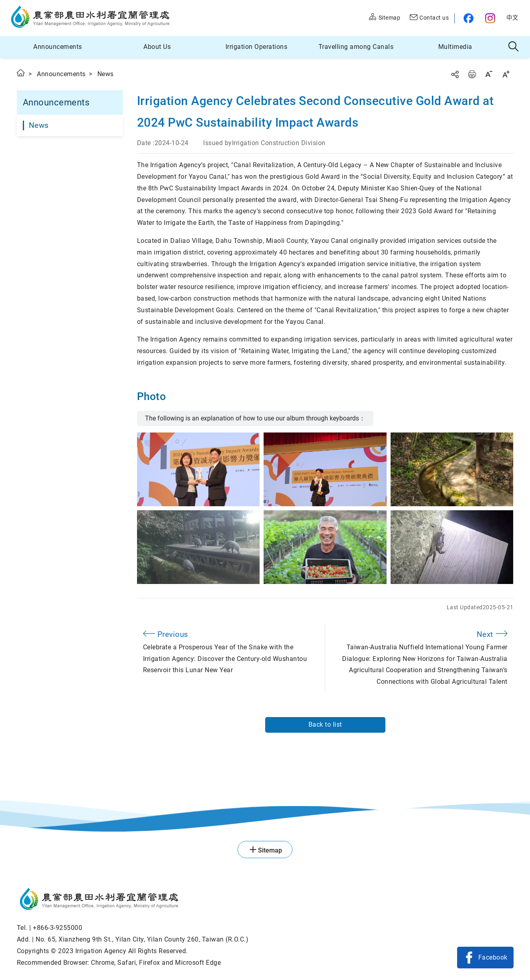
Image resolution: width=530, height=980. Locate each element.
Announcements (58, 47)
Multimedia (455, 47)
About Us (157, 47)
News (39, 125)
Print (472, 74)
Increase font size (506, 74)
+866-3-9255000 (57, 928)
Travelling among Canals (356, 47)
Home (21, 73)
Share (455, 74)
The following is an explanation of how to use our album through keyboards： (255, 418)
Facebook (493, 957)
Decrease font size (489, 74)
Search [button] (514, 47)
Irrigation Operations (257, 47)
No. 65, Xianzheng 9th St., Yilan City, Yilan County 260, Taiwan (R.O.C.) (142, 939)
